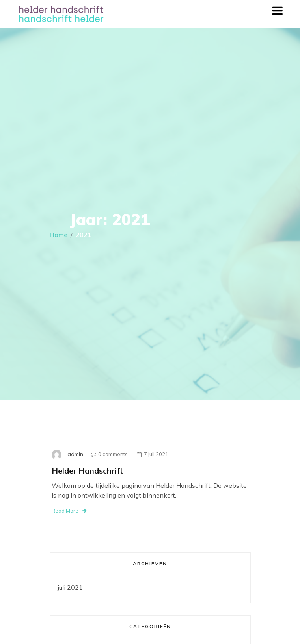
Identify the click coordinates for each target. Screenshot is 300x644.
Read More (69, 511)
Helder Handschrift (87, 471)
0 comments (107, 454)
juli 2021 (70, 587)
